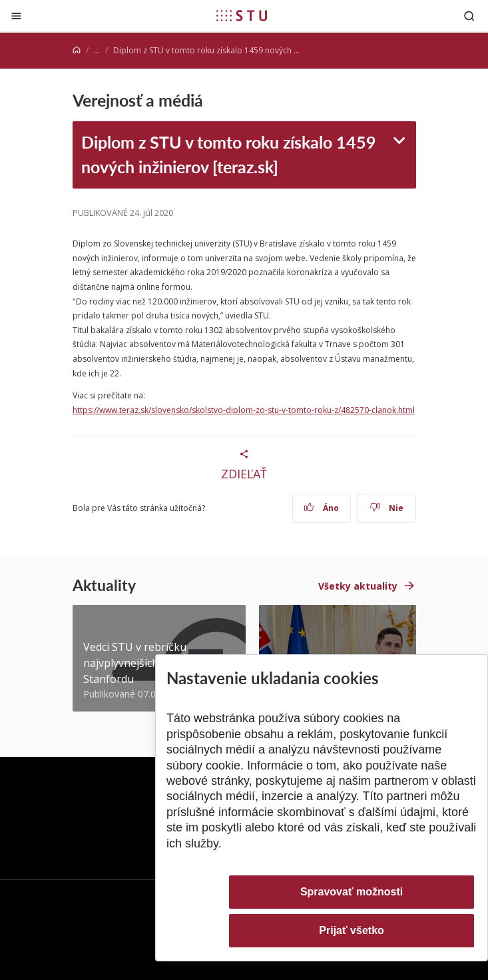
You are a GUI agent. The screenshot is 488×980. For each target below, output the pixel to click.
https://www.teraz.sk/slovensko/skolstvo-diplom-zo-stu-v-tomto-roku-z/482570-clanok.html (244, 410)
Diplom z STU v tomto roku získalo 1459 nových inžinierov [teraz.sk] (229, 155)
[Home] (77, 50)
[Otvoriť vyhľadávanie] (469, 16)
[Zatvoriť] (16, 16)
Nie (386, 508)
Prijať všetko (352, 930)
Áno (321, 508)
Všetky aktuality (358, 586)
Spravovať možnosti (352, 892)
